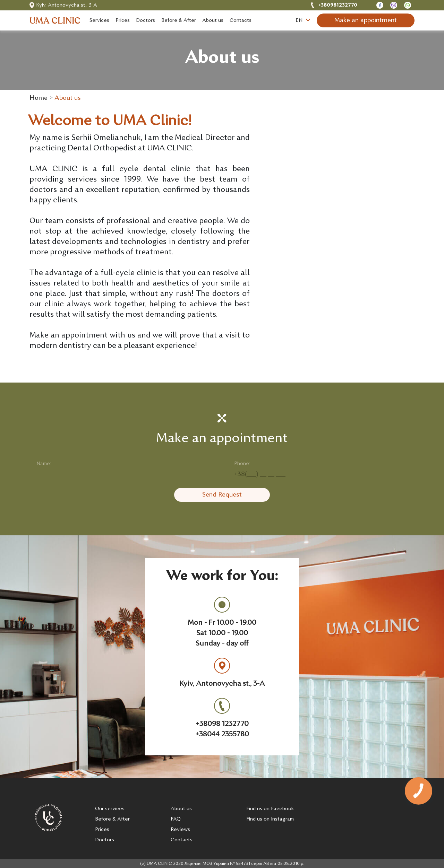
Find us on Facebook (270, 809)
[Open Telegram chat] (408, 5)
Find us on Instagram (270, 819)
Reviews (180, 830)
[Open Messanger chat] (380, 5)
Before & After (112, 819)
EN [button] (303, 21)
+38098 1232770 (222, 724)
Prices (102, 830)
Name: (44, 464)
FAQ (176, 819)
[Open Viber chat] (394, 5)
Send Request (222, 495)
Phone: (242, 464)
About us (68, 98)
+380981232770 (338, 5)
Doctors (105, 840)
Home (39, 98)
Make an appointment (366, 21)
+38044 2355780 (222, 735)
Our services (110, 809)
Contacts (182, 840)
